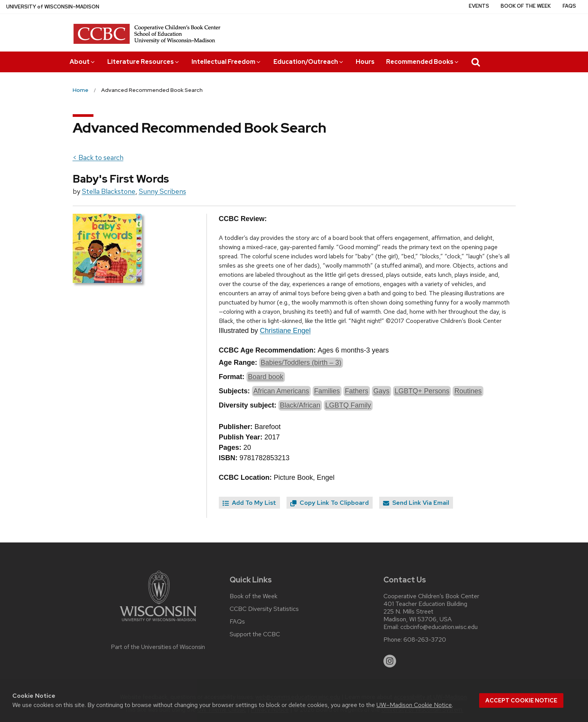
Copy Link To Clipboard (330, 503)
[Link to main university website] (158, 623)
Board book (266, 377)
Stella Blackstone (109, 191)
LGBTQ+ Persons (422, 391)
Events (479, 6)
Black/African (300, 405)
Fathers (357, 391)
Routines (468, 391)
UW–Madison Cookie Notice (414, 705)
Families (327, 391)
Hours (365, 62)
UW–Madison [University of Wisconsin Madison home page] (53, 7)
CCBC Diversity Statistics (264, 609)
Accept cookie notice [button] (521, 700)
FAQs (569, 6)
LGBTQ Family (348, 405)
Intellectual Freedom (227, 62)
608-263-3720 (425, 640)
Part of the (158, 647)
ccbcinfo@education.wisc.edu (439, 627)
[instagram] (390, 661)
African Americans (281, 391)
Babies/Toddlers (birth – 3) (301, 363)
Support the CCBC (255, 634)
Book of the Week (526, 6)
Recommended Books (423, 62)
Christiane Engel (285, 331)
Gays (381, 391)
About (83, 62)
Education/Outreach (309, 62)
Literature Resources (144, 62)
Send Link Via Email (416, 503)
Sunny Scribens (162, 191)
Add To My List (249, 503)
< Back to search (98, 157)
